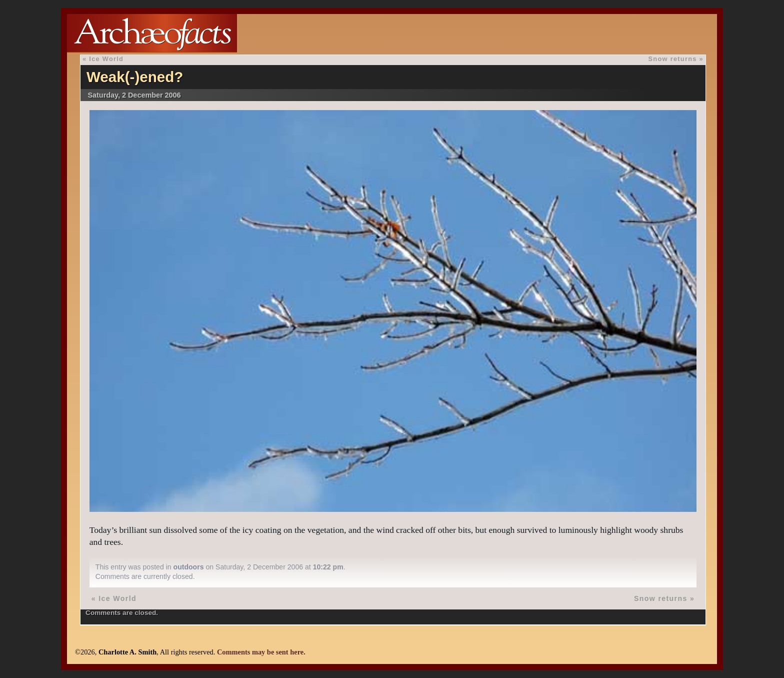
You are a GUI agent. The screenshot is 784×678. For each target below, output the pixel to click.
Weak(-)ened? (135, 77)
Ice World (106, 59)
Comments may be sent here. (261, 652)
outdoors (189, 567)
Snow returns (673, 59)
